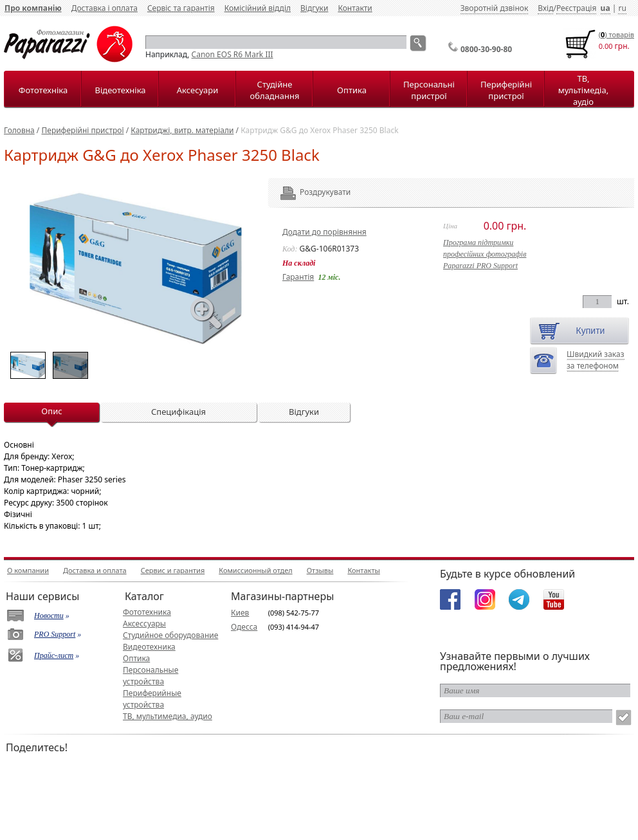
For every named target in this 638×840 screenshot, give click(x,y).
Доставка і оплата (105, 8)
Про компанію (33, 8)
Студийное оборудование (170, 635)
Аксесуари (197, 90)
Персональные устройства (150, 676)
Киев (240, 613)
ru (622, 8)
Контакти (355, 8)
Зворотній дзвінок (495, 8)
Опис (51, 411)
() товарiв (616, 34)
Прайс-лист (54, 655)
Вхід (545, 8)
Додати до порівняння (324, 232)
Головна (19, 130)
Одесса (244, 627)
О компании (28, 570)
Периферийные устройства (152, 699)
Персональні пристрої (429, 90)
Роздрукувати (308, 192)
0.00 (606, 46)
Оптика (352, 90)
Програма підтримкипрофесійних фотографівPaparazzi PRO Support (485, 254)
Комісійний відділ (258, 8)
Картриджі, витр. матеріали (182, 130)
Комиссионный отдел (255, 570)
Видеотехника (149, 647)
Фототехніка (43, 90)
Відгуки (314, 8)
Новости (49, 616)
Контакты (363, 570)
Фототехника (147, 612)
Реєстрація (576, 8)
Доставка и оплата (95, 570)
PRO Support (55, 634)
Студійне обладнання (275, 90)
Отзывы (320, 570)
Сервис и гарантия (173, 570)
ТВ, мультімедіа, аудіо (583, 90)
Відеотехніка (120, 90)
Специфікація (178, 412)
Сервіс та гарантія (181, 8)
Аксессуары (144, 624)
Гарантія (298, 277)
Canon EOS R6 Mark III (232, 54)
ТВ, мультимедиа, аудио (168, 716)
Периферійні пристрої (506, 90)
